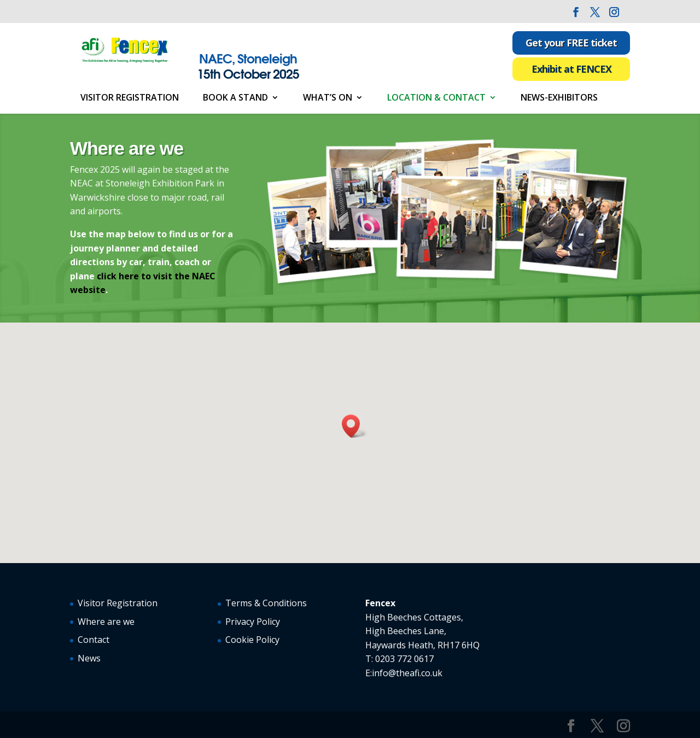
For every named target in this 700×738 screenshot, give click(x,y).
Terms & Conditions (266, 603)
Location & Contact (436, 98)
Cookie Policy (252, 640)
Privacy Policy (253, 622)
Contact (94, 640)
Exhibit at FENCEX (571, 69)
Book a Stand (235, 98)
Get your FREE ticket (571, 43)
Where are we (106, 622)
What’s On (328, 98)
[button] (354, 426)
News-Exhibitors (559, 98)
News (89, 658)
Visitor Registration (130, 98)
